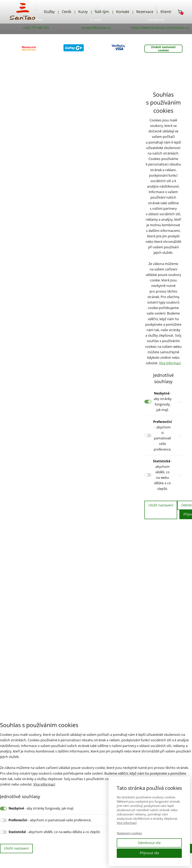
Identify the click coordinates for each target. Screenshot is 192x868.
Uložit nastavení (161, 505)
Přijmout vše (149, 853)
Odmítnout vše (149, 843)
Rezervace (145, 12)
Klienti (166, 12)
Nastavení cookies (129, 833)
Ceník (67, 12)
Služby (49, 12)
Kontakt (123, 12)
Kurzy (83, 12)
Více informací (170, 363)
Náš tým (102, 12)
